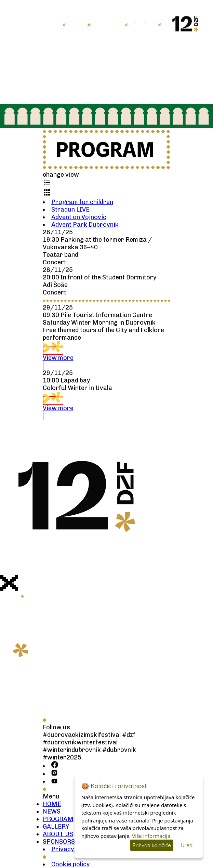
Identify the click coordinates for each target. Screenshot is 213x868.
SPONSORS (59, 842)
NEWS (77, 25)
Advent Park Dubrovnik (85, 225)
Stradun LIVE (70, 210)
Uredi (187, 845)
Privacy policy (72, 849)
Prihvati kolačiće (152, 845)
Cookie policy (70, 864)
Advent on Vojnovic (79, 217)
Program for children (82, 202)
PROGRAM (58, 819)
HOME (52, 25)
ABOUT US (58, 834)
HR (166, 23)
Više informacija (151, 836)
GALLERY (56, 827)
